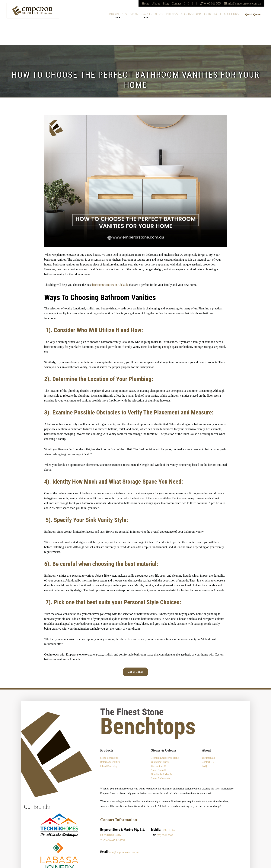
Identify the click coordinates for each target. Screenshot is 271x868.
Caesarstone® (158, 766)
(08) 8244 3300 (165, 835)
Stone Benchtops (109, 758)
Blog (166, 3)
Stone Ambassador (161, 778)
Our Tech (213, 14)
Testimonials (208, 758)
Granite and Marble (162, 774)
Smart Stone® (158, 770)
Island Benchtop (109, 766)
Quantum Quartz (160, 762)
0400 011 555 (169, 830)
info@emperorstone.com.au (124, 852)
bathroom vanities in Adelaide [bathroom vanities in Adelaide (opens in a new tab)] (110, 285)
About (156, 3)
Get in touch (135, 672)
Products (118, 14)
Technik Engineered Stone (165, 758)
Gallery (232, 14)
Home (146, 3)
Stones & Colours (146, 14)
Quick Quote (253, 14)
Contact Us (208, 762)
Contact (176, 3)
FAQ (204, 766)
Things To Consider (183, 14)
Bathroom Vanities (110, 762)
